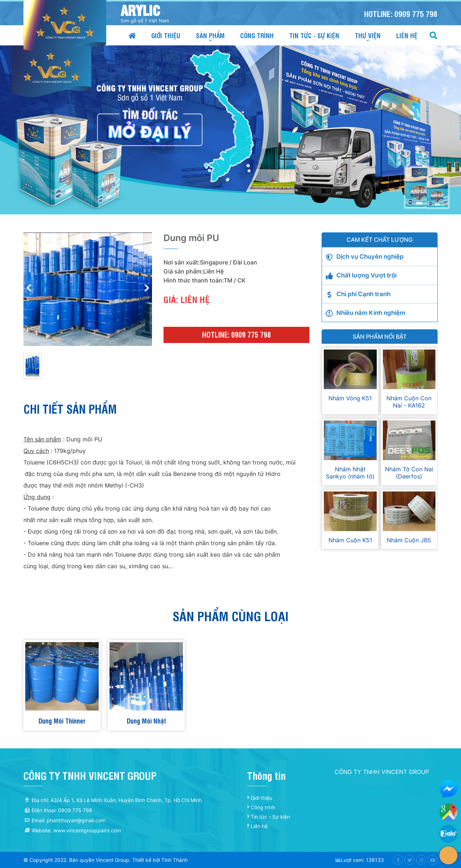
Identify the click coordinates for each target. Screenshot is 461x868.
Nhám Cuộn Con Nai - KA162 (409, 402)
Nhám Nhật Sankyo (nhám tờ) (350, 473)
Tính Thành (174, 860)
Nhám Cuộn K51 (350, 540)
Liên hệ (407, 35)
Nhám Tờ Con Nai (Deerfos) (409, 473)
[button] (147, 289)
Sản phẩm (210, 35)
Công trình (257, 35)
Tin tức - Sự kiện (314, 35)
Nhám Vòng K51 (350, 398)
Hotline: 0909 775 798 (401, 14)
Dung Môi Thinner (62, 720)
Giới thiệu (166, 35)
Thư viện (368, 35)
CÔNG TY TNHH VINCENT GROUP (382, 772)
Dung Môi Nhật (146, 720)
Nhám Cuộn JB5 (409, 540)
